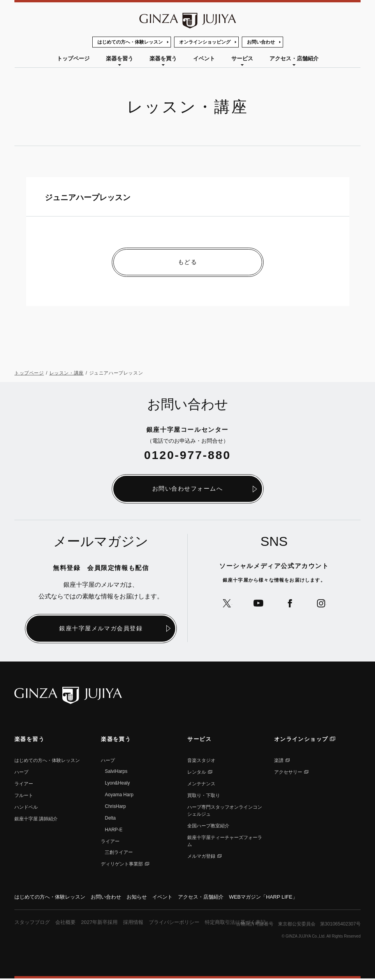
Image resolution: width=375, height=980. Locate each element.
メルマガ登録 (201, 857)
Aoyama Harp (119, 795)
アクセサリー (288, 773)
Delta (110, 819)
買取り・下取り (204, 796)
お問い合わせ (261, 42)
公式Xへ (224, 604)
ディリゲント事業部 (122, 865)
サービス (242, 58)
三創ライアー (119, 853)
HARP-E (114, 830)
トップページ (73, 58)
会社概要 (69, 924)
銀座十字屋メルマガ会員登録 (101, 629)
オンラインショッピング (205, 42)
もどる (188, 262)
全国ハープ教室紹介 (208, 827)
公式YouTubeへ (257, 604)
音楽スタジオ (201, 761)
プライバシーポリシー (185, 924)
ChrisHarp (115, 807)
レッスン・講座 (67, 373)
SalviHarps (116, 772)
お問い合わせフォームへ (188, 489)
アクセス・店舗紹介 (294, 58)
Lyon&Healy (117, 784)
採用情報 (141, 924)
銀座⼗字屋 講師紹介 (36, 820)
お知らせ (145, 898)
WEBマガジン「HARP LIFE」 (280, 898)
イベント (204, 58)
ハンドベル (26, 808)
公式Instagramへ (324, 604)
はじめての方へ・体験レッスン (130, 42)
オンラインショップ (301, 740)
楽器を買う (163, 58)
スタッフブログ (33, 924)
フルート (24, 796)
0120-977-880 (187, 455)
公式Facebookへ (291, 604)
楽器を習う (120, 58)
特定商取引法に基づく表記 (250, 924)
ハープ (21, 773)
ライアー (24, 785)
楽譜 (279, 761)
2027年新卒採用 (105, 924)
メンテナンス (201, 785)
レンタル (197, 773)
